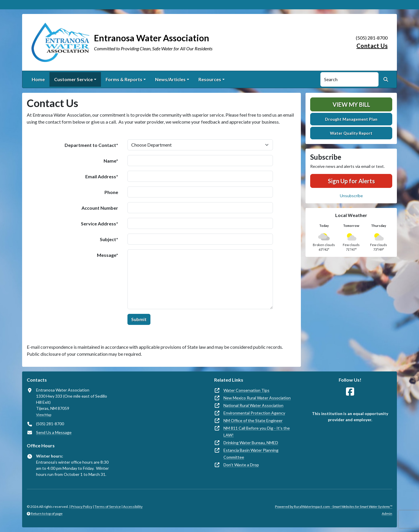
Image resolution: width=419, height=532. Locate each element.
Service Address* (100, 224)
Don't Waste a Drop (241, 465)
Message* (108, 255)
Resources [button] (210, 79)
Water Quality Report (351, 133)
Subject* (109, 239)
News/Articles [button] (170, 79)
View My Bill (351, 104)
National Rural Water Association (253, 405)
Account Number (100, 208)
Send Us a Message (54, 432)
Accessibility (133, 507)
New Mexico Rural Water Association (257, 398)
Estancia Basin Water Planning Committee (251, 454)
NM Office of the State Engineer (253, 420)
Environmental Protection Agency (254, 413)
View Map (44, 415)
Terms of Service (108, 507)
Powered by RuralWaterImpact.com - (334, 507)
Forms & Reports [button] (124, 79)
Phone (111, 192)
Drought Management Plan (351, 119)
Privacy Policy (82, 507)
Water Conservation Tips (246, 390)
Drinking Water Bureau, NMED (251, 443)
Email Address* (102, 176)
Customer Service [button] (73, 79)
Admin (387, 514)
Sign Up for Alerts (351, 181)
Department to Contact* (91, 145)
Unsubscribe (351, 196)
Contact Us (372, 46)
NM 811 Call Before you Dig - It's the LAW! (257, 432)
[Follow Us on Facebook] (350, 392)
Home (38, 79)
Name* (111, 161)
